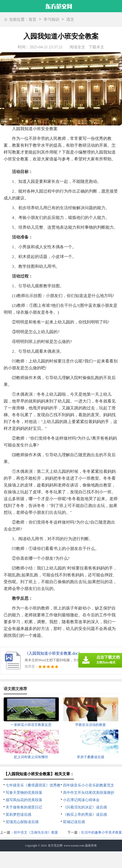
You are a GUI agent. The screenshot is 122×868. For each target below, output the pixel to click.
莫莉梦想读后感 (18, 815)
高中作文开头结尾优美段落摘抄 (89, 793)
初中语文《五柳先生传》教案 (36, 832)
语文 (70, 19)
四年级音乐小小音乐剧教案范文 (89, 785)
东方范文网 (55, 846)
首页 (32, 19)
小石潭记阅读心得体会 (81, 800)
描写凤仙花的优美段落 (24, 800)
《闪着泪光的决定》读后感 (85, 807)
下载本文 (96, 47)
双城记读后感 (74, 822)
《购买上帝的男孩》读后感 (85, 815)
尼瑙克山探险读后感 (22, 822)
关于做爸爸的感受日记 (24, 807)
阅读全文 (77, 47)
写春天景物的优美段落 (24, 793)
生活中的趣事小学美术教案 (102, 832)
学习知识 (51, 19)
